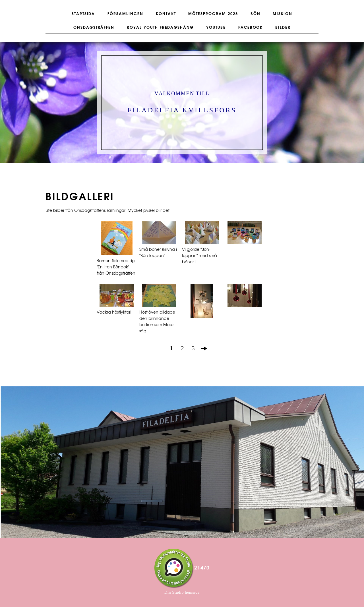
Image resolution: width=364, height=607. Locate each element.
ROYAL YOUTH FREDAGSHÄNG (160, 28)
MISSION (283, 14)
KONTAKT (166, 14)
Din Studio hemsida (182, 592)
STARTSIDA (83, 14)
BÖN (256, 14)
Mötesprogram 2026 (213, 14)
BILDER (283, 28)
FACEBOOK (251, 28)
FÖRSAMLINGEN (125, 14)
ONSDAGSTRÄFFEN (94, 28)
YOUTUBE (216, 28)
